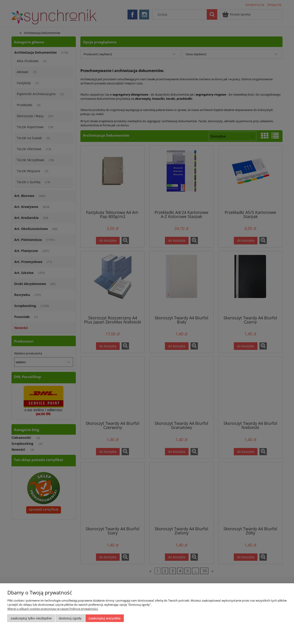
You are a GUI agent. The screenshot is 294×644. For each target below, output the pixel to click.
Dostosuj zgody (70, 618)
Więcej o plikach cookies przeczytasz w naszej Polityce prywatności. (53, 609)
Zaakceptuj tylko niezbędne (31, 618)
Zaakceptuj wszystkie (105, 618)
